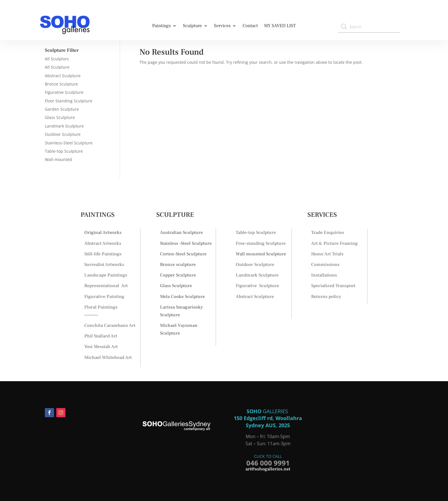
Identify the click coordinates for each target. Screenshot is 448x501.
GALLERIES (276, 411)
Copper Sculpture (178, 275)
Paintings (161, 26)
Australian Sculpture (181, 232)
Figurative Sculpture (64, 92)
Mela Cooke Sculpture (182, 297)
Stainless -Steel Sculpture (186, 243)
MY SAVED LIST (280, 26)
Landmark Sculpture (64, 126)
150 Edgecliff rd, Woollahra (268, 418)
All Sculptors (57, 59)
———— (91, 315)
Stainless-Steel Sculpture (69, 143)
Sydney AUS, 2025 (268, 425)
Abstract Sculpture (63, 76)
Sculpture (192, 26)
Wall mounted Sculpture (261, 254)
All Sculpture (57, 67)
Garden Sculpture (62, 109)
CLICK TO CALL (268, 456)
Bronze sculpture (178, 265)
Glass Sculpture (60, 117)
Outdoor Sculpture (63, 134)
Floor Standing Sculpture (69, 101)
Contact (250, 26)
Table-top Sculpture (64, 151)
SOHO (255, 411)
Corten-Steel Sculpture (183, 254)
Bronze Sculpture (61, 84)
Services (222, 26)
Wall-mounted (58, 159)
